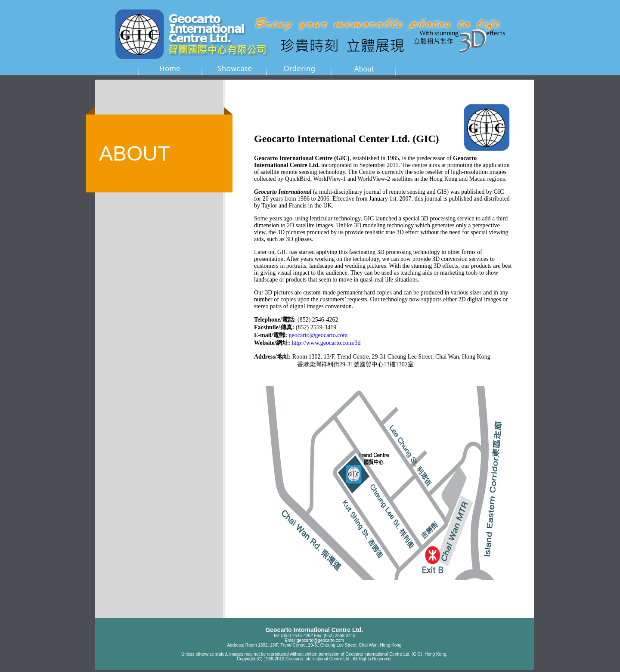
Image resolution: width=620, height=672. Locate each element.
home (170, 68)
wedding (299, 68)
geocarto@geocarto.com (320, 640)
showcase (235, 68)
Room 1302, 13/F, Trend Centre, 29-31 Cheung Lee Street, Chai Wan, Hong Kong (324, 645)
